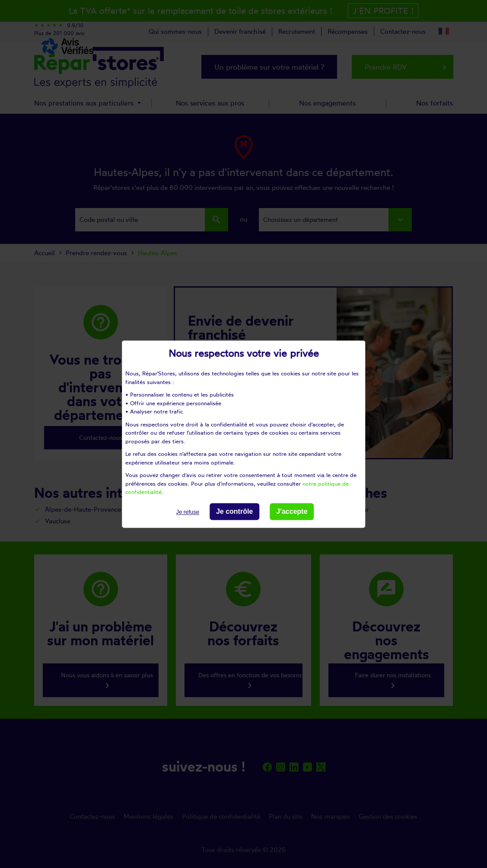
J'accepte (292, 511)
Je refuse (187, 512)
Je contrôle (234, 511)
